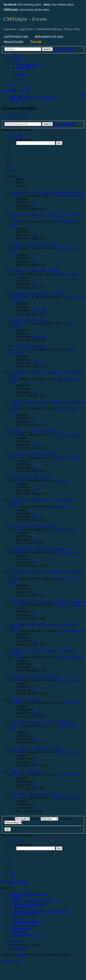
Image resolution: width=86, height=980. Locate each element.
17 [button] (10, 167)
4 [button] (10, 157)
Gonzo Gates (20, 297)
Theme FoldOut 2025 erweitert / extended (34, 794)
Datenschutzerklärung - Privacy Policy (58, 29)
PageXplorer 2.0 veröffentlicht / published (34, 677)
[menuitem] (27, 64)
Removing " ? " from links (24, 700)
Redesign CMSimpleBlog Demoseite (31, 477)
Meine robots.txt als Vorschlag (27, 346)
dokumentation (49, 37)
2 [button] (10, 150)
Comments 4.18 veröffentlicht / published (33, 454)
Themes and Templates (69, 196)
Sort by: (44, 819)
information (16, 37)
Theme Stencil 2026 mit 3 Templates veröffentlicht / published (46, 602)
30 (26, 90)
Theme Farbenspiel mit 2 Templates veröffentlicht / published (45, 192)
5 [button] (10, 160)
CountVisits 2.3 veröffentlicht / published (33, 526)
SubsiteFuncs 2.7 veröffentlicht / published (34, 271)
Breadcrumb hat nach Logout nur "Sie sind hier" (37, 294)
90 (29, 90)
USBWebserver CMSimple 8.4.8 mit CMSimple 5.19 (40, 723)
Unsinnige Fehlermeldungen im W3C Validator (37, 549)
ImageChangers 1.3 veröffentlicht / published (36, 749)
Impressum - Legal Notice (18, 29)
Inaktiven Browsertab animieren (28, 320)
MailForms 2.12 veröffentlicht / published (34, 431)
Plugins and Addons (67, 274)
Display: (17, 819)
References (62, 480)
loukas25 (18, 703)
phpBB (20, 955)
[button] (16, 136)
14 (23, 90)
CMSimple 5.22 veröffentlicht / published (34, 245)
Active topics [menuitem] (7, 90)
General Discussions (67, 552)
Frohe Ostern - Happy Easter (26, 772)
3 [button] (10, 153)
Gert (15, 196)
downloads (14, 42)
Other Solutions (71, 703)
